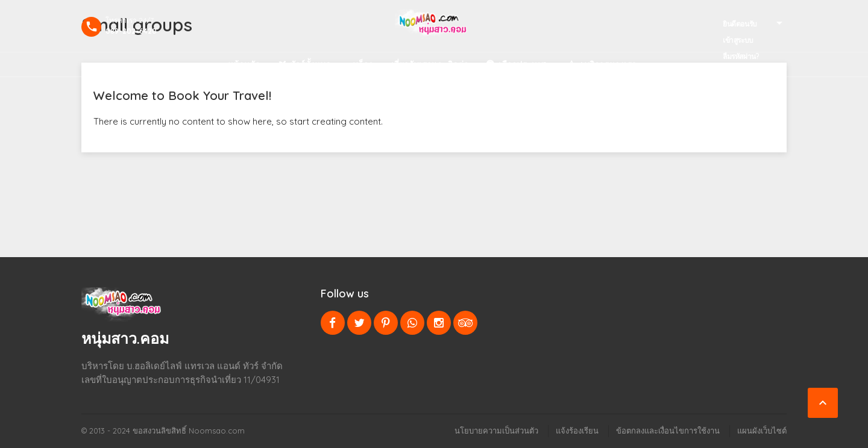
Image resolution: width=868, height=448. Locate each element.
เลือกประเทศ (522, 64)
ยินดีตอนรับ (740, 24)
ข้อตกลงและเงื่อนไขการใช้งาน (668, 431)
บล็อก (363, 64)
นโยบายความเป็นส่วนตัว (496, 431)
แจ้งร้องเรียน (577, 431)
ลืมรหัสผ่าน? (741, 56)
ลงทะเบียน (738, 73)
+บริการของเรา (608, 64)
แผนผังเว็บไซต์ (762, 431)
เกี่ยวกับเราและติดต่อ (430, 64)
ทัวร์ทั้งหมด (310, 64)
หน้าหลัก (244, 64)
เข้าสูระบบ (738, 40)
